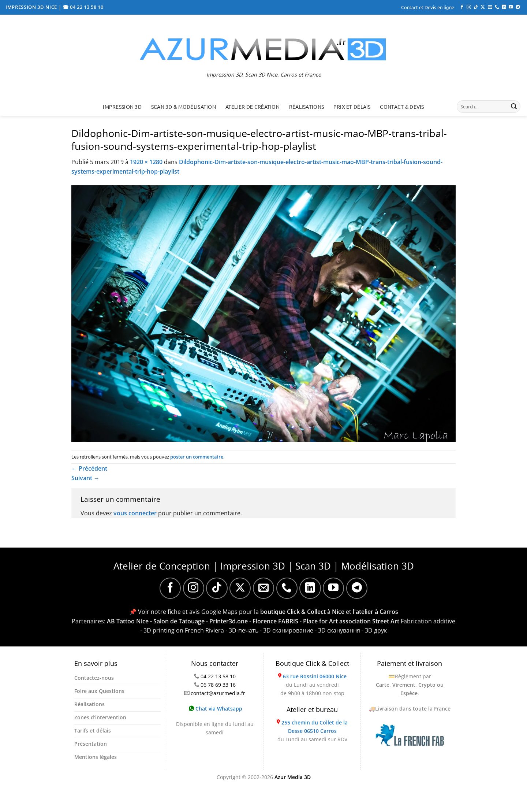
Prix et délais (352, 107)
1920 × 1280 (146, 162)
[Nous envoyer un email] (490, 7)
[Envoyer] (514, 107)
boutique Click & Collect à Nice (302, 612)
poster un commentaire (197, 457)
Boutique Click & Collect (312, 663)
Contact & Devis (402, 107)
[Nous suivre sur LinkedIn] (504, 7)
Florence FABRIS (275, 621)
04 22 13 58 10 (218, 676)
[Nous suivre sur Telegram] (518, 7)
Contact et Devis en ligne (428, 7)
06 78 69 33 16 (218, 685)
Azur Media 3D (293, 777)
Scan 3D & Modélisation (184, 107)
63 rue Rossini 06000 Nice (315, 676)
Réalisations (307, 107)
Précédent (89, 468)
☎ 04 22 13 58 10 (83, 7)
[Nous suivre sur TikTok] (476, 7)
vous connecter (135, 513)
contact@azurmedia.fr (218, 693)
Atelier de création (253, 107)
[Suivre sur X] (483, 7)
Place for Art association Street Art (351, 621)
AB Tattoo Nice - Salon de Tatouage (156, 621)
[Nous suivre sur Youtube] (511, 7)
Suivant (85, 478)
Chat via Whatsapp (216, 709)
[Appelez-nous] (497, 7)
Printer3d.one (229, 621)
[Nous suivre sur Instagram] (469, 7)
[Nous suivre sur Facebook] (462, 7)
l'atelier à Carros (375, 612)
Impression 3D (122, 107)
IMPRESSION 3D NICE (32, 7)
